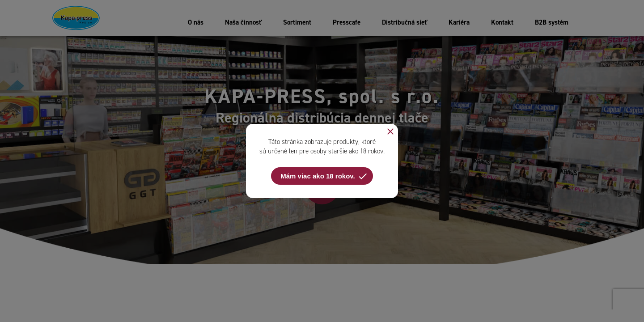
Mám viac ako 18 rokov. (324, 176)
